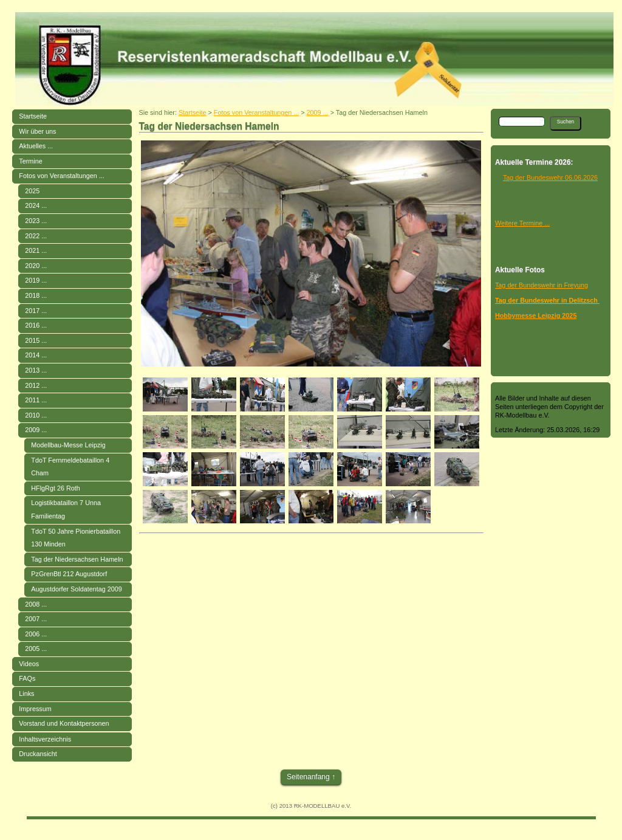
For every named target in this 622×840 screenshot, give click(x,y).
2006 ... (36, 634)
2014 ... (36, 355)
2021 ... (36, 250)
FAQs (27, 678)
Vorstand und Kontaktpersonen (64, 723)
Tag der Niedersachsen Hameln (77, 559)
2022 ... (36, 236)
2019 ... (36, 280)
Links (26, 694)
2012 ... (36, 385)
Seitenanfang (308, 777)
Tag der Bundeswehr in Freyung (542, 285)
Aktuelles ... (36, 146)
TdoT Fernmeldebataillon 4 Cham (70, 467)
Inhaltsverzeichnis (45, 739)
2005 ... (36, 649)
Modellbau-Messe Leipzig (68, 445)
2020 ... (36, 266)
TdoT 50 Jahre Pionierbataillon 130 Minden (76, 538)
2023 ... (36, 221)
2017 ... (36, 311)
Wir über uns (37, 131)
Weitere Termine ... (522, 223)
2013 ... (36, 370)
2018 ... (36, 295)
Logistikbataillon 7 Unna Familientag (66, 509)
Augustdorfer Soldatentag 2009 (76, 589)
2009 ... (36, 430)
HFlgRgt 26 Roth (55, 488)
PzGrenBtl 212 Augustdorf (69, 574)
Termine (30, 161)
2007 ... (36, 619)
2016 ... (36, 325)
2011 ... (36, 400)
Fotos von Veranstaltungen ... (61, 176)
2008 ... (36, 604)
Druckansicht (38, 754)
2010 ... (36, 415)
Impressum (35, 709)
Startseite (33, 116)
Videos (29, 664)
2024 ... (36, 205)
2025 (32, 191)
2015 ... (36, 340)
